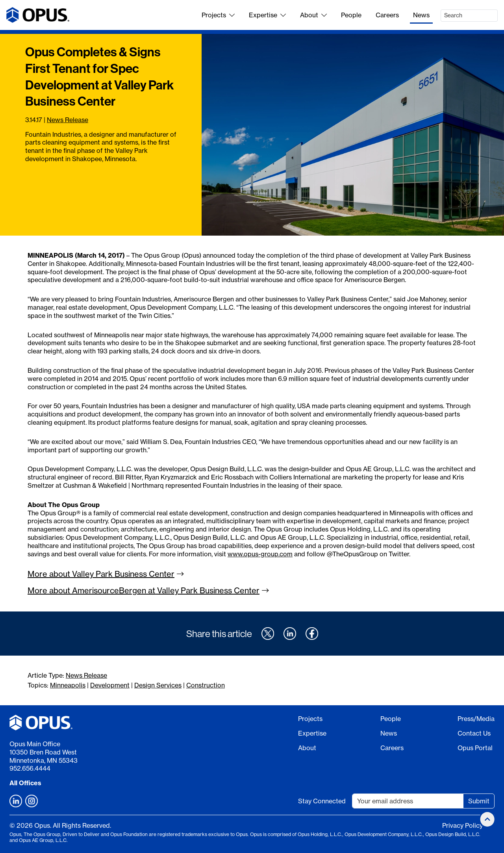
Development (110, 685)
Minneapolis (68, 685)
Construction (206, 685)
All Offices (25, 783)
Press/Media (476, 719)
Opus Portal (475, 748)
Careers (387, 15)
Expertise (267, 15)
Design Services (158, 685)
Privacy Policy (462, 825)
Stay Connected (322, 801)
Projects (218, 15)
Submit (479, 801)
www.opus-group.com (260, 554)
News (421, 15)
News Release (68, 120)
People (351, 15)
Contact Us (474, 733)
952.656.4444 (30, 768)
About (313, 15)
